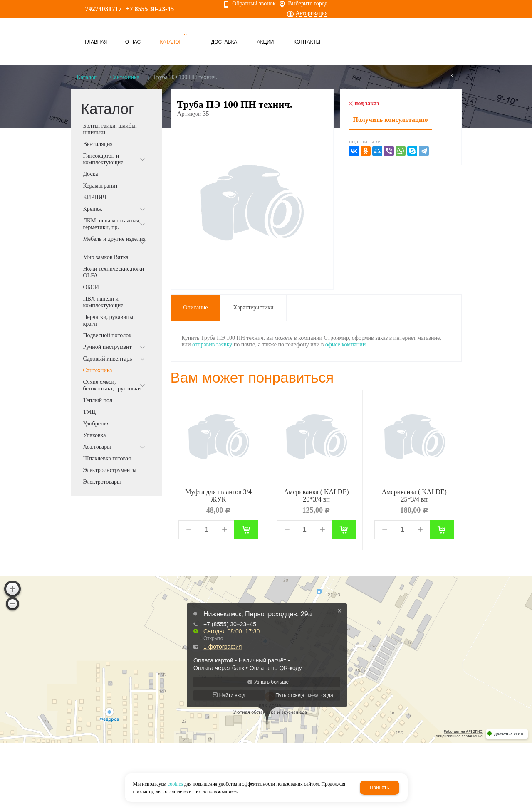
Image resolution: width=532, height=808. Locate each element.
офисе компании (346, 345)
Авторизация (312, 13)
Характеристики (253, 308)
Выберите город (308, 4)
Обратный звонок (254, 4)
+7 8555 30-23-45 (150, 9)
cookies (175, 784)
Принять (380, 788)
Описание (196, 308)
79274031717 (104, 9)
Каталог (87, 77)
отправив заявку (212, 345)
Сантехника (125, 77)
